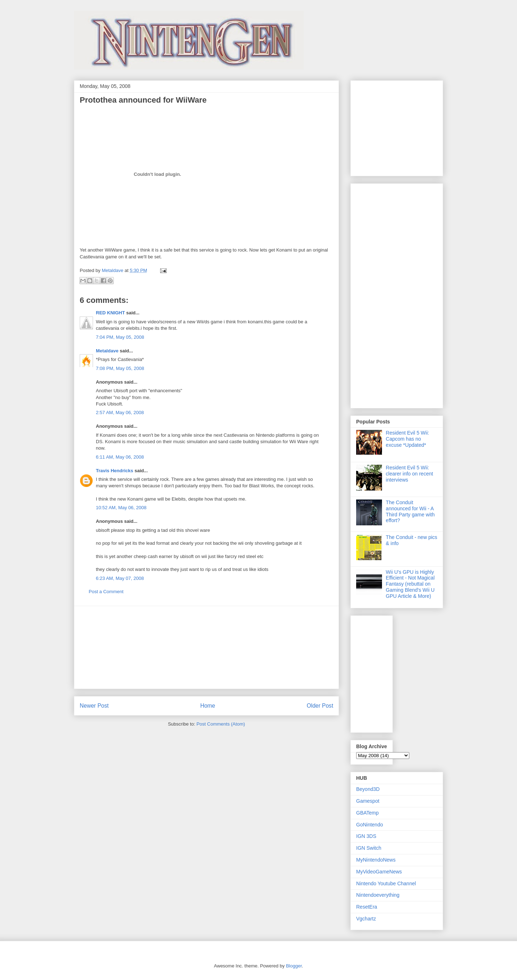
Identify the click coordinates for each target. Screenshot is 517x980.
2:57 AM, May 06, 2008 (120, 412)
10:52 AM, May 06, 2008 (121, 508)
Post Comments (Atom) (221, 724)
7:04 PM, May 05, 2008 (120, 337)
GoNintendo (370, 825)
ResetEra (367, 907)
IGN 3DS (366, 836)
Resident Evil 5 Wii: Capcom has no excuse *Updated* (408, 439)
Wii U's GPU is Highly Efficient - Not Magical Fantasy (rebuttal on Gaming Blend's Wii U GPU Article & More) (410, 584)
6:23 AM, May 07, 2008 (120, 578)
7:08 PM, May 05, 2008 (120, 368)
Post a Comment (106, 592)
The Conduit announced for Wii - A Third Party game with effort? (410, 511)
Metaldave (107, 351)
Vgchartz (366, 919)
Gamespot (368, 801)
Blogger (294, 966)
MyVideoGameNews (379, 872)
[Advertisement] (206, 647)
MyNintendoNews (376, 860)
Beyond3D (368, 789)
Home (208, 706)
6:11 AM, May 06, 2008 (120, 457)
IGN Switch (369, 848)
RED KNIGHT (110, 313)
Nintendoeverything (378, 895)
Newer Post (94, 706)
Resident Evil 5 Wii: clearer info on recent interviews (410, 474)
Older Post (320, 706)
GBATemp (367, 813)
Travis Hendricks (115, 471)
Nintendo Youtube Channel (386, 883)
